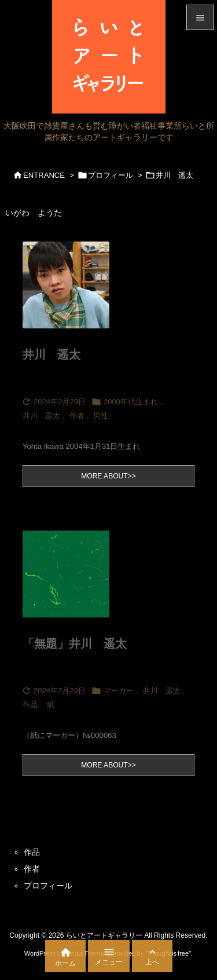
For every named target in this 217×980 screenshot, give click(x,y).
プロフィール (111, 175)
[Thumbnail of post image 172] (78, 582)
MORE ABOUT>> (108, 476)
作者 (77, 416)
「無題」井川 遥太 (75, 643)
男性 (101, 416)
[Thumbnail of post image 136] (78, 293)
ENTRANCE (44, 175)
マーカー (119, 691)
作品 (30, 705)
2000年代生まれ (131, 402)
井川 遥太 (52, 354)
